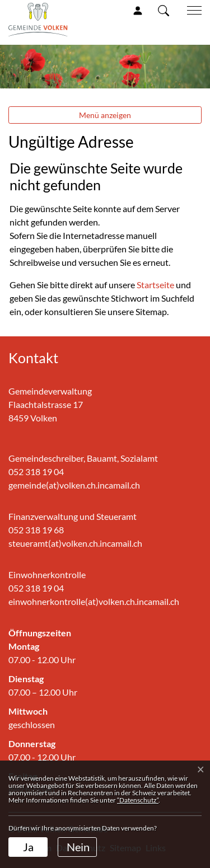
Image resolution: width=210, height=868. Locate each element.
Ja (28, 847)
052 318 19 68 (36, 530)
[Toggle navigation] (190, 11)
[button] (164, 10)
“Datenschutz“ (138, 800)
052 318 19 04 (36, 471)
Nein (78, 847)
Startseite (155, 285)
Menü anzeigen (105, 115)
